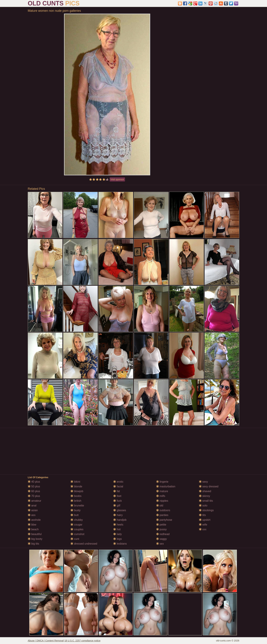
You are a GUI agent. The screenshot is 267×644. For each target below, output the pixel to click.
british (76, 501)
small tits (206, 501)
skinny (205, 496)
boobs (76, 496)
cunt (75, 539)
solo (203, 506)
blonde (76, 486)
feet (117, 496)
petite (161, 525)
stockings (206, 510)
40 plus (34, 482)
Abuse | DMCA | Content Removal (46, 641)
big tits (33, 544)
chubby (77, 520)
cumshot (77, 534)
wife (203, 525)
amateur (34, 501)
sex (160, 544)
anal (32, 506)
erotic (118, 482)
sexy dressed (209, 486)
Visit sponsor (117, 179)
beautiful (35, 534)
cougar (76, 525)
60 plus (34, 491)
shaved (205, 491)
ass (32, 515)
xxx (203, 529)
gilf (117, 506)
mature (162, 491)
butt (74, 515)
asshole (34, 520)
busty (76, 510)
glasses (120, 510)
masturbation (166, 486)
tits (202, 515)
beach (33, 529)
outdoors (163, 510)
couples (77, 529)
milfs (161, 496)
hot (117, 529)
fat (116, 491)
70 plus (34, 496)
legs (117, 539)
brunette (77, 506)
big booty (35, 539)
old (160, 506)
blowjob (77, 491)
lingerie (162, 482)
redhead (163, 534)
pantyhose (164, 520)
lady (117, 534)
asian (33, 510)
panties (162, 515)
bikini (75, 482)
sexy (203, 482)
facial (118, 486)
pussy (161, 529)
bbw (32, 525)
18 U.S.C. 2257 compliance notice (82, 641)
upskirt (205, 520)
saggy (162, 539)
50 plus (34, 486)
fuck (117, 501)
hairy (118, 515)
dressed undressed (84, 544)
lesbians (120, 544)
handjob (120, 520)
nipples (162, 501)
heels (118, 525)
